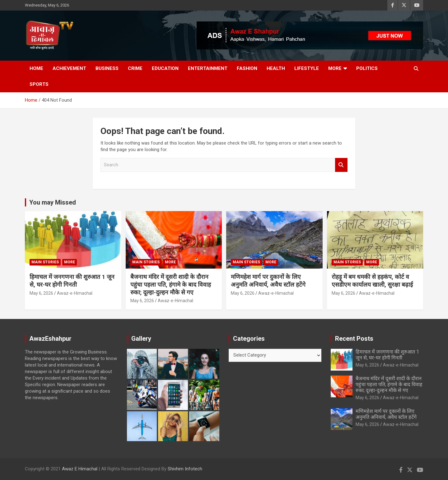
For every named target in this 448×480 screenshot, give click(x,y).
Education (165, 68)
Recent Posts (354, 339)
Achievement (69, 68)
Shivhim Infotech (185, 469)
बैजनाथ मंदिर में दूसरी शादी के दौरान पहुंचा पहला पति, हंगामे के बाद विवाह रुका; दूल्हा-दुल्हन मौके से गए (171, 284)
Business (107, 68)
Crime (135, 68)
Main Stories (45, 262)
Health (276, 68)
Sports (39, 84)
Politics (367, 68)
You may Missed (53, 202)
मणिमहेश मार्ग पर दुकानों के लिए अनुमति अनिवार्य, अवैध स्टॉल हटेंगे (268, 281)
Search (341, 165)
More (335, 68)
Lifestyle (307, 68)
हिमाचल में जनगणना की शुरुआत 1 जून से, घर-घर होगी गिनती (72, 281)
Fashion (247, 68)
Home (36, 68)
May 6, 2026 (41, 293)
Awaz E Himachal (80, 469)
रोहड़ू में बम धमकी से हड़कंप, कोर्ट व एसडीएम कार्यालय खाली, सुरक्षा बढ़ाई (372, 281)
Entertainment (208, 68)
